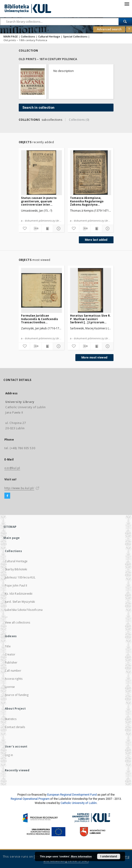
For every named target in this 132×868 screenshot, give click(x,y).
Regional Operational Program (30, 799)
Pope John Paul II (16, 585)
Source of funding (17, 695)
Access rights (14, 679)
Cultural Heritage (49, 36)
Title (8, 646)
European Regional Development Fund (72, 795)
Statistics (11, 719)
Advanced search (109, 29)
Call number (13, 671)
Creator (10, 654)
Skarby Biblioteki (16, 569)
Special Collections (75, 36)
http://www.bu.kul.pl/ (19, 488)
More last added (96, 240)
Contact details (15, 727)
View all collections (17, 622)
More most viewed (94, 357)
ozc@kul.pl (12, 468)
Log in (9, 755)
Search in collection (38, 108)
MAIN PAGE (11, 36)
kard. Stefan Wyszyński (20, 602)
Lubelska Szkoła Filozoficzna (24, 610)
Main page (12, 538)
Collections (28, 36)
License (10, 687)
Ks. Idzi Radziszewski (19, 594)
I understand (109, 856)
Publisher (11, 663)
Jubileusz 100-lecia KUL (20, 577)
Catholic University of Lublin (79, 803)
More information (81, 856)
